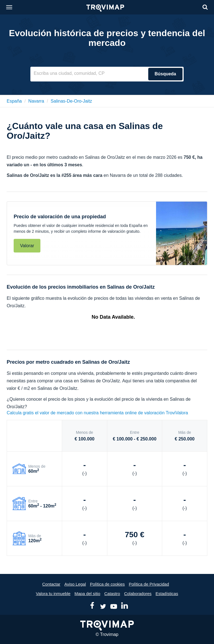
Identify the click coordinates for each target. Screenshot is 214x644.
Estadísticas (167, 594)
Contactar (51, 584)
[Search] (205, 7)
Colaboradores (138, 594)
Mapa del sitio (87, 594)
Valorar (27, 246)
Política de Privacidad (149, 584)
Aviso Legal (75, 584)
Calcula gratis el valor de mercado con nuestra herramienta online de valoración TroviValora (97, 413)
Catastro (112, 594)
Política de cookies (107, 584)
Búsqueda (165, 74)
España (14, 101)
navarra (36, 101)
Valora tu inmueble (53, 594)
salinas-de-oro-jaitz (71, 101)
